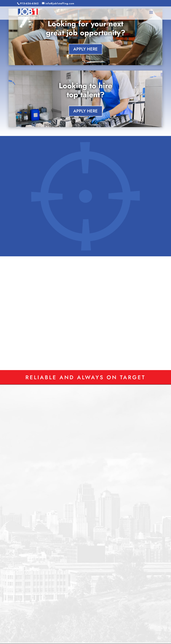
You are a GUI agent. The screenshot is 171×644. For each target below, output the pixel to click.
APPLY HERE (85, 49)
